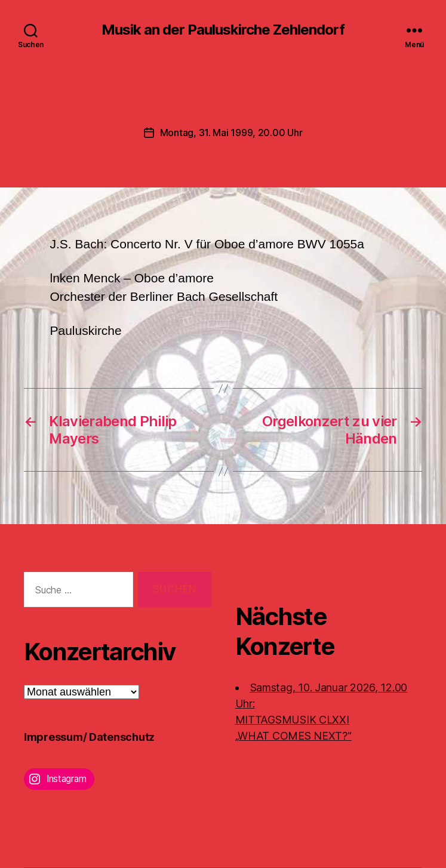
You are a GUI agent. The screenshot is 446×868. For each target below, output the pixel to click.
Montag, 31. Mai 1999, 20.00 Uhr (231, 133)
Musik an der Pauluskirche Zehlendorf (223, 30)
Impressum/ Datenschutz (89, 737)
